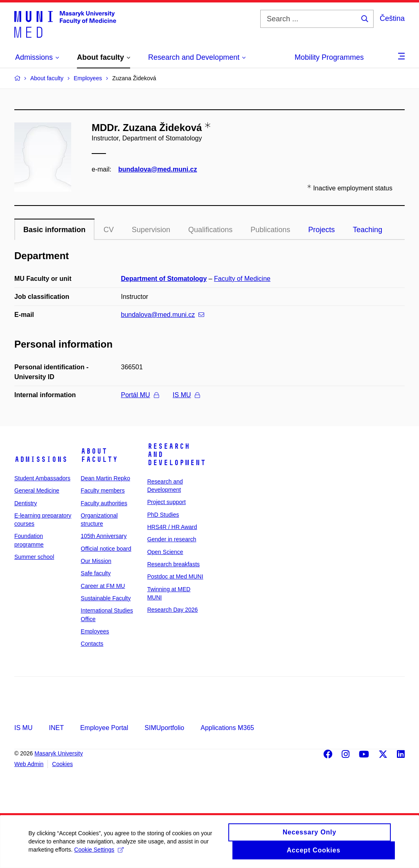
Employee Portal (104, 728)
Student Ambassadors (42, 478)
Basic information (54, 230)
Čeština (392, 18)
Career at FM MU (103, 586)
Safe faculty (96, 573)
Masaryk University (59, 753)
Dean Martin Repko (105, 478)
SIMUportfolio (164, 728)
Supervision (151, 230)
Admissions (41, 459)
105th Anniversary (104, 536)
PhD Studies (163, 515)
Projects (321, 230)
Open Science (165, 552)
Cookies (62, 764)
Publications (270, 230)
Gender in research (172, 539)
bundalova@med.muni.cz (158, 169)
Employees (95, 631)
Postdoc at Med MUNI (175, 576)
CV (109, 230)
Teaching (367, 230)
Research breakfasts (173, 564)
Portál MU (140, 395)
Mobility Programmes (329, 57)
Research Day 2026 (173, 610)
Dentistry (26, 503)
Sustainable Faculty (106, 598)
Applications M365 (227, 728)
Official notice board (106, 549)
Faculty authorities (104, 503)
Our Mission (96, 561)
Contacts (92, 644)
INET (56, 728)
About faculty (99, 455)
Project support (167, 502)
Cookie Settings (99, 850)
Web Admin (29, 764)
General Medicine (37, 491)
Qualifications (210, 230)
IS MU (186, 395)
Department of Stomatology (164, 279)
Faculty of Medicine (242, 279)
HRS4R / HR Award (172, 527)
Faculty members (102, 491)
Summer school (34, 557)
